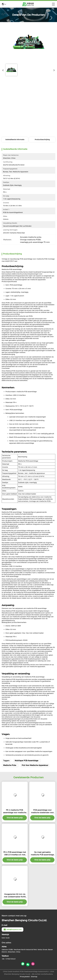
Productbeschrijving (42, 140)
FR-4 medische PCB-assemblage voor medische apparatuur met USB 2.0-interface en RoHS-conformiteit (15, 811)
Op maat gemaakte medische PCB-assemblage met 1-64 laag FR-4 (42, 854)
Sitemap (34, 977)
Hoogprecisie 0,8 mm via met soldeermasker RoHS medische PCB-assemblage (15, 896)
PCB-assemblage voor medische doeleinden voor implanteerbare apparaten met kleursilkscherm (42, 811)
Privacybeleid (25, 977)
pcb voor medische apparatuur (35, 765)
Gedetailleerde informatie (15, 140)
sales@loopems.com (13, 929)
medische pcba (10, 765)
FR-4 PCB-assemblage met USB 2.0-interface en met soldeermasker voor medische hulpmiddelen (15, 854)
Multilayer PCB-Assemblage (26, 761)
